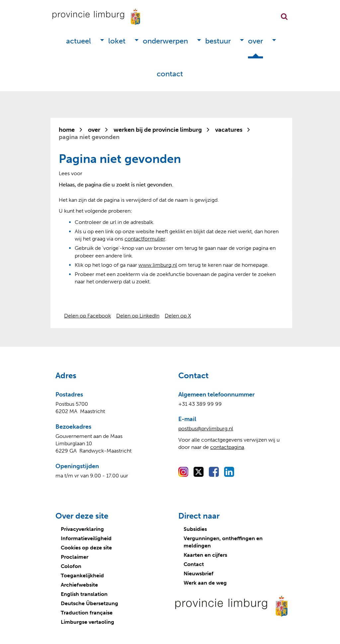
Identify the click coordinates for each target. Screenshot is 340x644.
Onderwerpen (165, 41)
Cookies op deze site (86, 548)
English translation (84, 594)
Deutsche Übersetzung (89, 603)
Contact (170, 74)
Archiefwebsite (79, 585)
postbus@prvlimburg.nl (206, 429)
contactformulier (145, 239)
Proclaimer (75, 557)
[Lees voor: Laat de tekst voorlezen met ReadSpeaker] (71, 173)
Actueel (79, 41)
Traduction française (87, 613)
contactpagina (227, 447)
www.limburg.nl (158, 265)
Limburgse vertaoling (87, 622)
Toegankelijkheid (82, 575)
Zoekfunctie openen (284, 17)
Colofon (71, 566)
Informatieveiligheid (86, 538)
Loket (117, 41)
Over (255, 41)
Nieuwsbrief (199, 573)
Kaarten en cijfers (205, 555)
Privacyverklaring (82, 529)
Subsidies (195, 529)
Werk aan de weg (205, 583)
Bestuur (218, 41)
